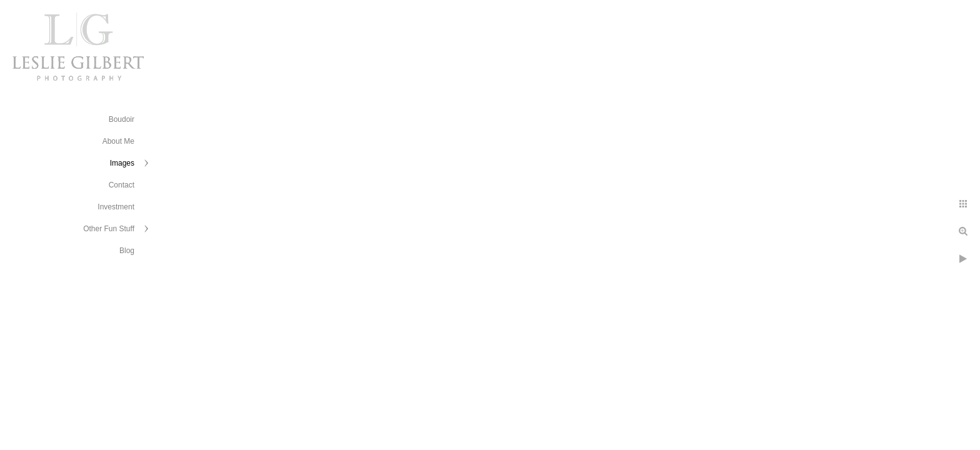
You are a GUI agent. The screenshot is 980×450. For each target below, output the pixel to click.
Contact (122, 185)
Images (122, 163)
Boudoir (122, 119)
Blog (127, 251)
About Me (118, 141)
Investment (116, 207)
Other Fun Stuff (109, 229)
